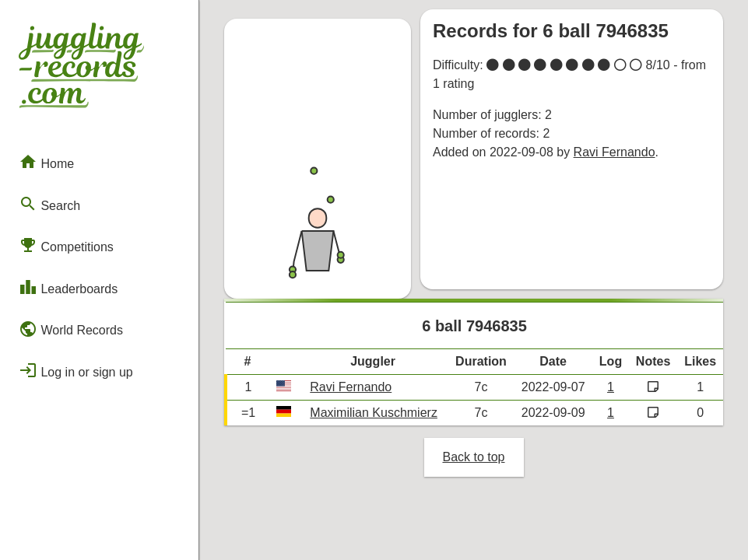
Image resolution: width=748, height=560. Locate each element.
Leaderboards (68, 287)
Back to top (473, 457)
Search (49, 204)
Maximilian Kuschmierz (374, 413)
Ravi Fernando (615, 152)
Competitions (66, 245)
